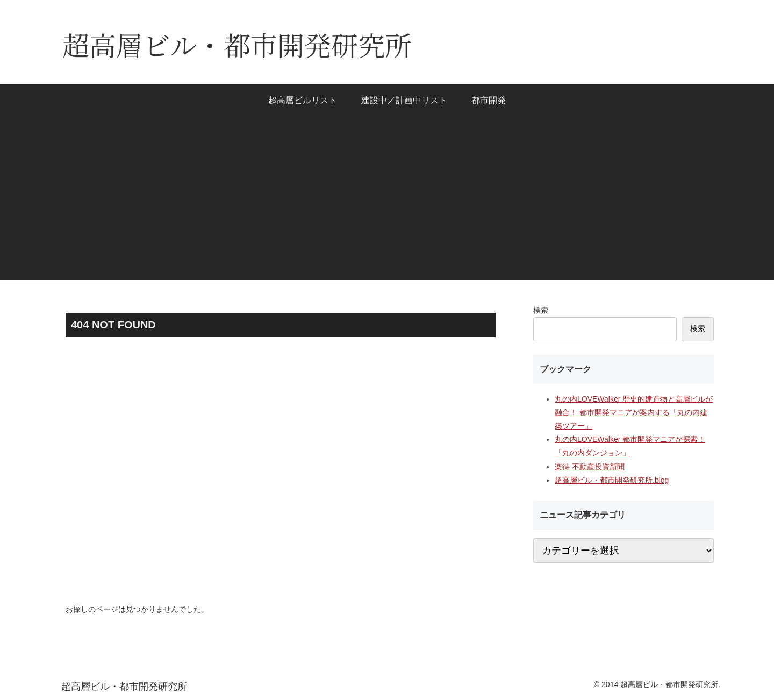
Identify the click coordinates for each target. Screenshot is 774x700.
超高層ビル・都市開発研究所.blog (612, 480)
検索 (541, 310)
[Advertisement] (387, 205)
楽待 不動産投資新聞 (590, 467)
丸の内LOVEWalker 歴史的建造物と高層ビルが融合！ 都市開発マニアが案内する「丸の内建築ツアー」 (634, 412)
